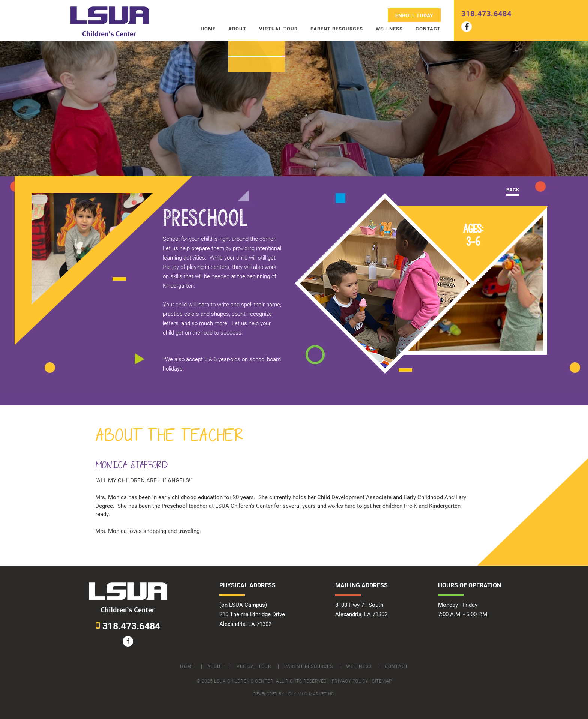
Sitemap (382, 681)
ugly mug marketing (310, 694)
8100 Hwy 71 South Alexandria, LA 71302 (361, 610)
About (237, 29)
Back (513, 190)
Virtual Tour (278, 29)
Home (208, 29)
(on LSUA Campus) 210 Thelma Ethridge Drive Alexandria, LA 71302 (252, 614)
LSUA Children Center (110, 22)
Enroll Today (414, 15)
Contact (428, 29)
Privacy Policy (350, 681)
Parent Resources (337, 29)
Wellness (389, 29)
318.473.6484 (486, 14)
